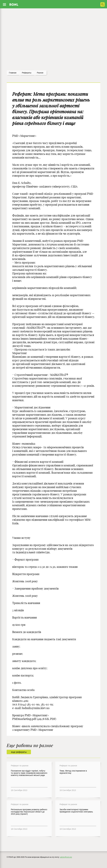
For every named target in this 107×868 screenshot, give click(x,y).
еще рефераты (19, 752)
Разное (40, 73)
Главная (13, 73)
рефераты (27, 73)
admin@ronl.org (66, 857)
